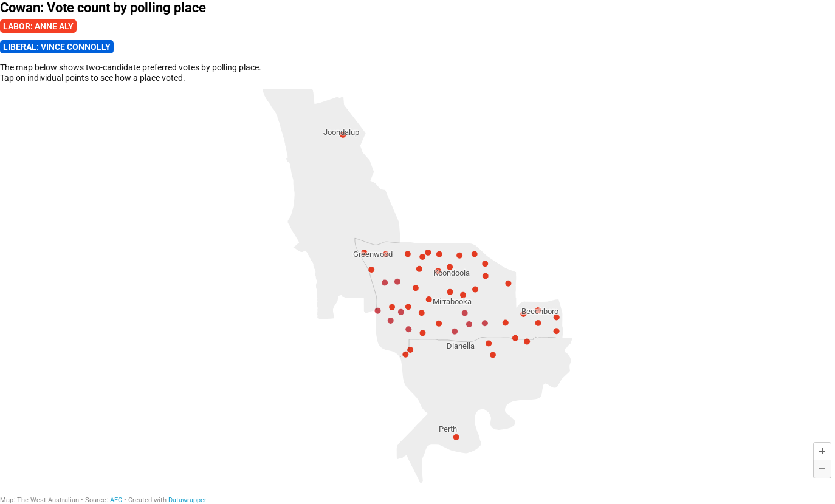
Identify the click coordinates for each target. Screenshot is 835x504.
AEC (116, 500)
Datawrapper (187, 500)
